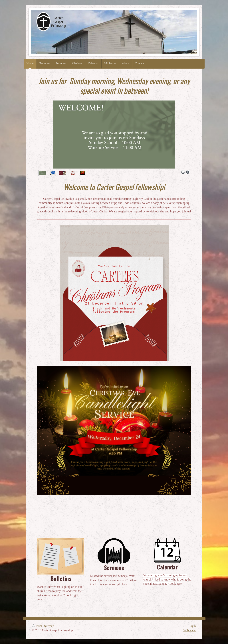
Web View (189, 630)
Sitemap (49, 626)
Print (38, 626)
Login (192, 626)
